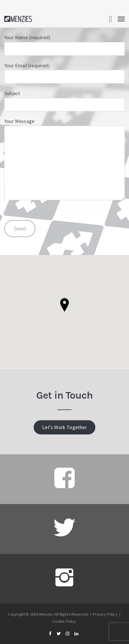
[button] (64, 305)
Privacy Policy (105, 614)
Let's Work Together (64, 427)
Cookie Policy (64, 621)
